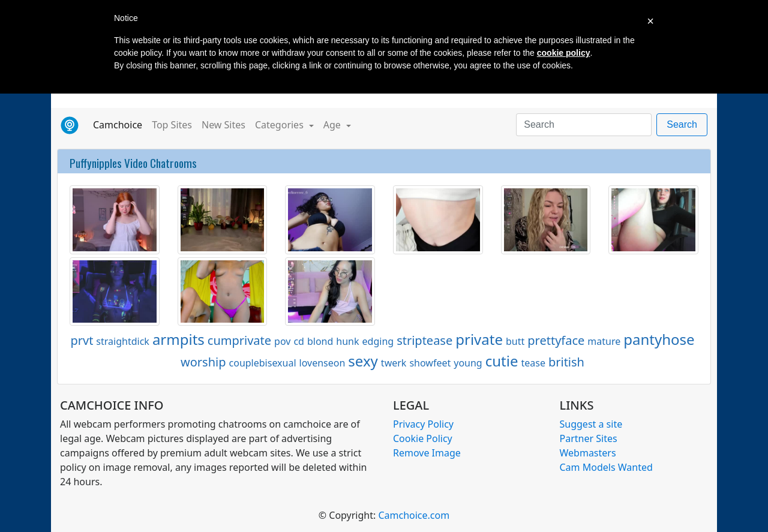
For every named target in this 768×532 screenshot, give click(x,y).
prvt (82, 340)
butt (515, 341)
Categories (280, 125)
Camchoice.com (414, 515)
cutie (502, 361)
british (566, 362)
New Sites (223, 125)
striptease (424, 340)
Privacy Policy (423, 424)
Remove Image (427, 453)
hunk (347, 341)
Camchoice (120, 124)
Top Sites (172, 125)
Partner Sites (589, 438)
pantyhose (659, 339)
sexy (363, 361)
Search (682, 124)
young (468, 363)
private (479, 339)
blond (320, 341)
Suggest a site (591, 424)
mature (604, 341)
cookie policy (564, 53)
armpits (178, 339)
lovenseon (322, 363)
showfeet (430, 363)
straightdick (123, 341)
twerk (394, 363)
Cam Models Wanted (606, 467)
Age (333, 125)
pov (282, 341)
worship (203, 362)
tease (533, 363)
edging (378, 341)
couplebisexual (263, 363)
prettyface (556, 340)
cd (299, 341)
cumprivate (239, 340)
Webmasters (588, 453)
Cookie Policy (423, 438)
